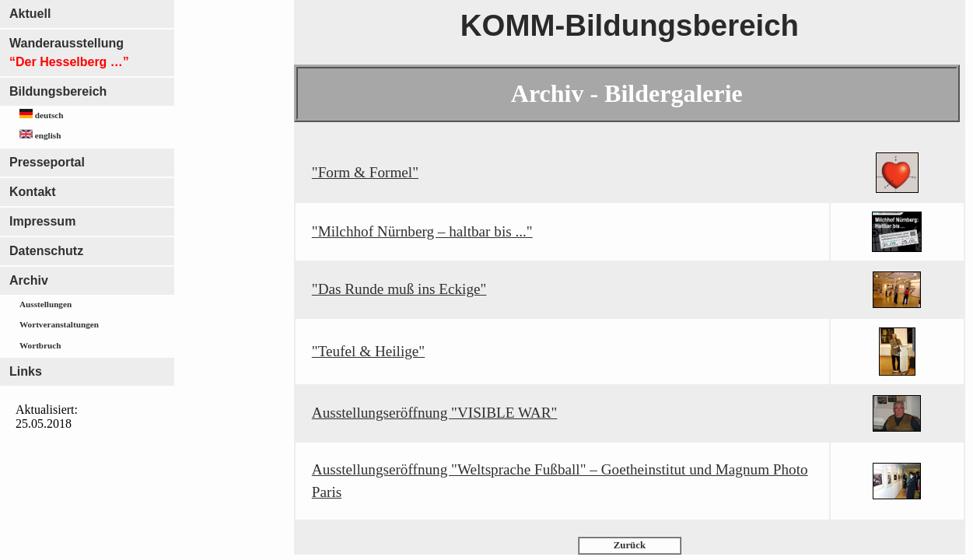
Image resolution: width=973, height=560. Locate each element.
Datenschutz (46, 251)
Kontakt (33, 192)
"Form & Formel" (365, 172)
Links (26, 371)
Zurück (630, 545)
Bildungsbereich (58, 91)
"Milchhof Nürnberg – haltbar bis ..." (422, 231)
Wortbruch (40, 345)
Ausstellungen (45, 304)
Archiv (29, 280)
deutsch (41, 114)
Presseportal (47, 162)
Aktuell (30, 14)
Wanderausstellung (69, 52)
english (40, 135)
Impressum (42, 221)
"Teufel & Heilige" (368, 351)
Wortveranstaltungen (59, 324)
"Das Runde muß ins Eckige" (399, 289)
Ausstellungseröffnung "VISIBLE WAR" (435, 413)
